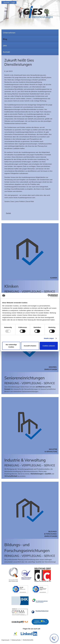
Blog (5, 39)
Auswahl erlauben (30, 346)
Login (13, 2)
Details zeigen (49, 338)
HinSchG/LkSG (28, 640)
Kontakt (7, 2)
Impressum (5, 640)
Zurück (8, 213)
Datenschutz (16, 640)
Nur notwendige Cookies (11, 346)
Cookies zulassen (49, 346)
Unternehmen (9, 33)
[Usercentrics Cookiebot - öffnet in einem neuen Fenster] (49, 296)
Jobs (5, 45)
